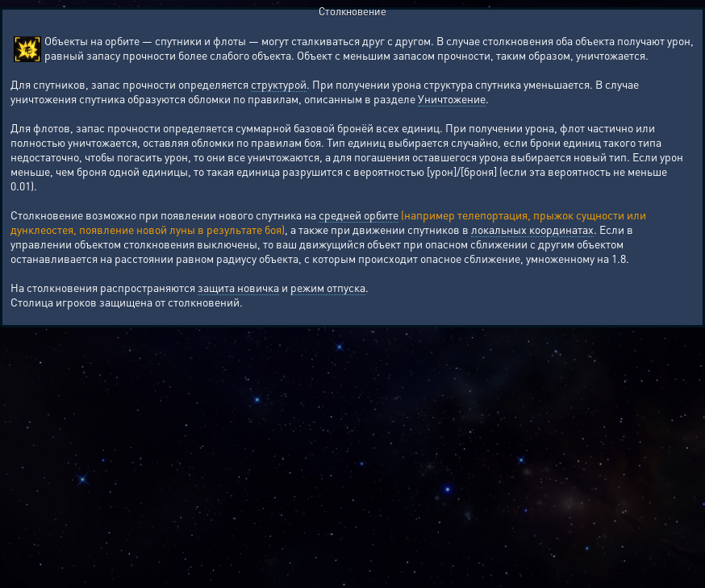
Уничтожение (452, 98)
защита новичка (238, 287)
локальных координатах (532, 229)
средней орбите (359, 215)
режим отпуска (328, 287)
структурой (279, 84)
